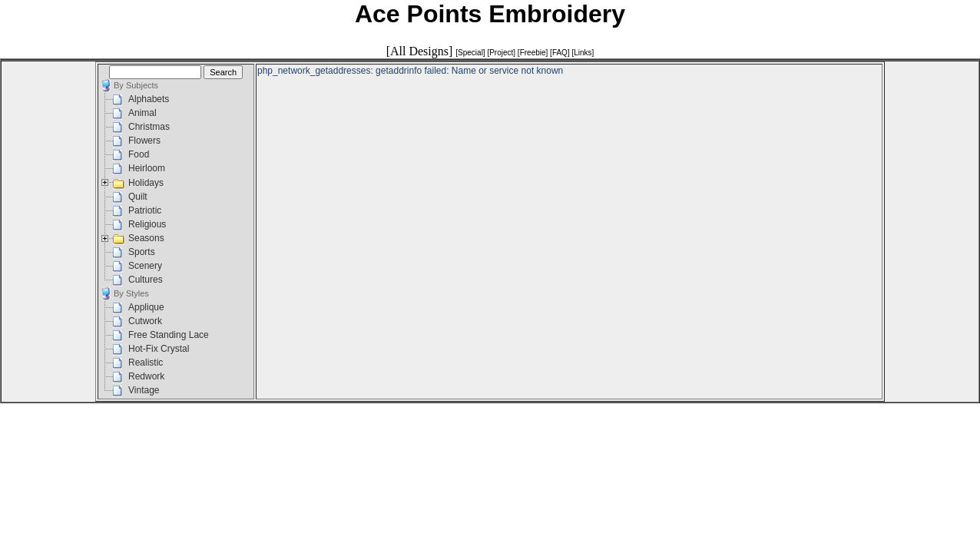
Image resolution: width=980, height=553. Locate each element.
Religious (147, 224)
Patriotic (145, 210)
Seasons (146, 238)
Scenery (145, 266)
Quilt (138, 197)
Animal (142, 113)
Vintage (144, 390)
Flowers (144, 141)
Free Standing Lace (169, 335)
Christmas (149, 127)
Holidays (146, 183)
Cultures (146, 280)
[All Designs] (420, 51)
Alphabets (149, 99)
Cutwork (145, 321)
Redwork (146, 376)
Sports (142, 252)
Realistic (146, 363)
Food (139, 154)
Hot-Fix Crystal (159, 349)
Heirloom (147, 168)
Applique (146, 307)
